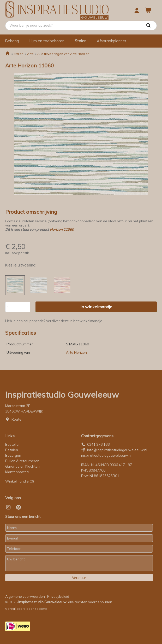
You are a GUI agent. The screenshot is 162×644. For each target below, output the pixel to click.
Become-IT (43, 609)
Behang (12, 41)
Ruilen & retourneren (22, 461)
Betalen (12, 450)
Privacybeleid (58, 596)
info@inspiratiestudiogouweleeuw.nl (117, 450)
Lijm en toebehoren (47, 41)
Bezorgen (13, 455)
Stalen (81, 41)
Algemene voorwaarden (25, 596)
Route (16, 419)
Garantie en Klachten (23, 466)
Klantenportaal (17, 472)
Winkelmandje (20, 481)
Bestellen (13, 444)
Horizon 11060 (62, 229)
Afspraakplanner (112, 41)
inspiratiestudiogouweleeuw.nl (106, 455)
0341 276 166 (98, 444)
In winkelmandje (96, 307)
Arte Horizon (76, 352)
